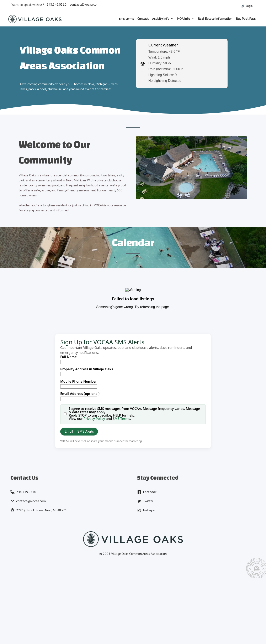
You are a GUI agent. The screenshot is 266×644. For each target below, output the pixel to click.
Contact (143, 19)
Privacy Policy (94, 419)
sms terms (126, 19)
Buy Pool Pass (246, 19)
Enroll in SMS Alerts (79, 431)
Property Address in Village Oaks (87, 369)
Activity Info (161, 19)
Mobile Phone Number (79, 381)
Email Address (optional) (80, 394)
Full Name (68, 357)
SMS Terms (121, 419)
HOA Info (184, 19)
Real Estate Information (215, 19)
